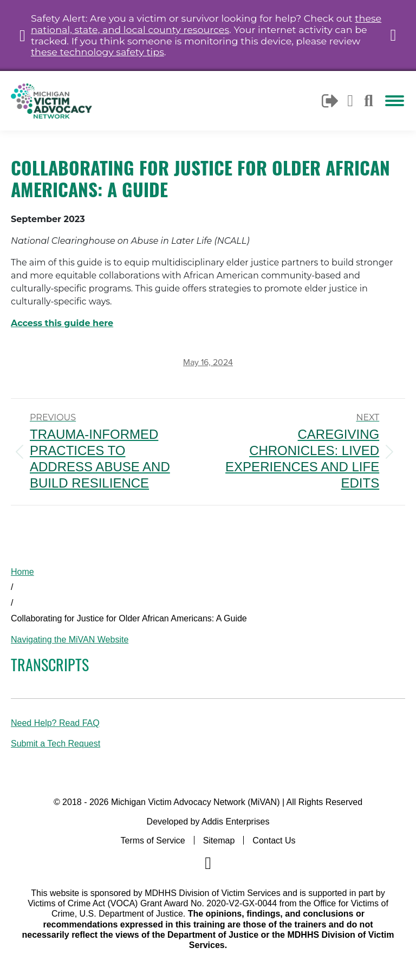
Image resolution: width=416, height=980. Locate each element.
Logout (331, 101)
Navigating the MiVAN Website (70, 640)
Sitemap (219, 841)
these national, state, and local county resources (206, 24)
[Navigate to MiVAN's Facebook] (208, 863)
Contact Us (274, 841)
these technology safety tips (97, 52)
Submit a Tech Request (56, 744)
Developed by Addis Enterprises (208, 822)
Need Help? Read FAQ (55, 723)
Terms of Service (153, 841)
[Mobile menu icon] (395, 101)
